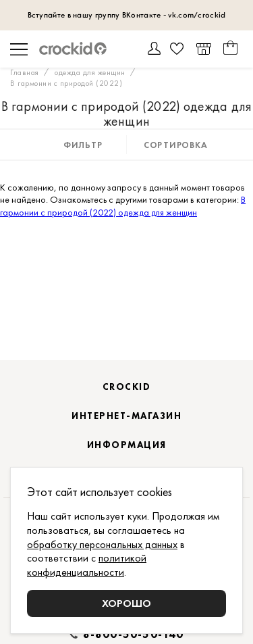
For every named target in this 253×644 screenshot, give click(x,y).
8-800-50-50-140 (134, 635)
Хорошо (126, 603)
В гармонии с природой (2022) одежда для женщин (123, 205)
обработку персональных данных (102, 544)
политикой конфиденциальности (87, 565)
